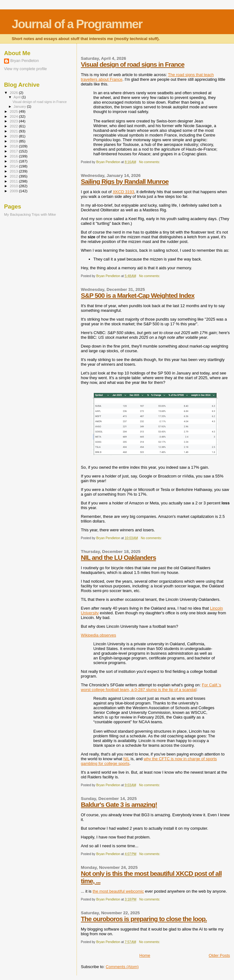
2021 (14, 131)
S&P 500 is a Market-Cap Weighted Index (138, 295)
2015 (14, 161)
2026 (14, 93)
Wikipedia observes (99, 635)
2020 (14, 136)
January (20, 106)
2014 (14, 166)
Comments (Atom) (122, 967)
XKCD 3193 (124, 192)
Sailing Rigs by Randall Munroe (125, 181)
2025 (14, 111)
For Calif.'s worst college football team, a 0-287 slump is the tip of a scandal (151, 687)
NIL (127, 759)
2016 (14, 156)
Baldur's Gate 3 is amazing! (119, 805)
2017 (14, 151)
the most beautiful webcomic (118, 891)
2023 (14, 121)
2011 (14, 181)
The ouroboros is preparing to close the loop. (144, 919)
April (18, 97)
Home (145, 955)
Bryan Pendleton (25, 61)
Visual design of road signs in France (133, 64)
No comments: (150, 162)
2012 (14, 176)
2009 (14, 191)
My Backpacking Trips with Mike (30, 214)
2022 (14, 126)
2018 (14, 146)
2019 (14, 141)
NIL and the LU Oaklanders (118, 557)
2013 (14, 171)
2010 (14, 186)
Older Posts (219, 955)
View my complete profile (25, 69)
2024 (14, 116)
